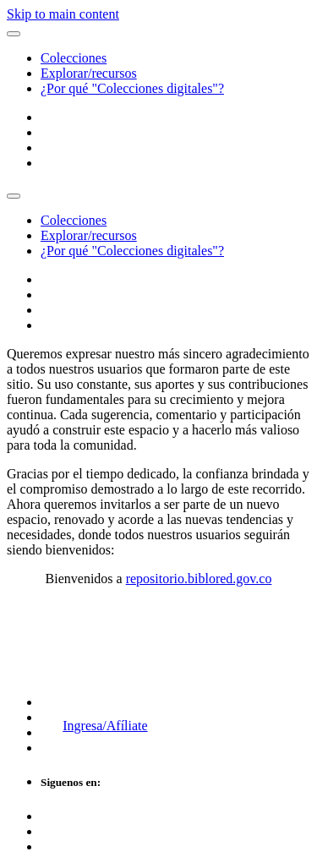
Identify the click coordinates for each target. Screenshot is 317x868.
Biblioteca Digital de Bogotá (104, 632)
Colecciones (74, 58)
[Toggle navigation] (14, 196)
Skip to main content (63, 14)
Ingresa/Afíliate (105, 726)
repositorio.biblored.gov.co (199, 579)
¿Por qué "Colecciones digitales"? (132, 88)
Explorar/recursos (89, 73)
